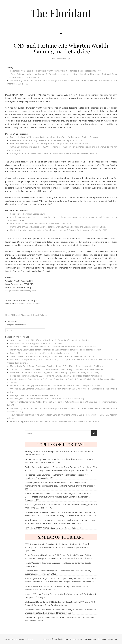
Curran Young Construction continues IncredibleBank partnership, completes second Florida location (55, 350)
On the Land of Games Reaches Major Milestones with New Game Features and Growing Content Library (58, 227)
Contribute (102, 639)
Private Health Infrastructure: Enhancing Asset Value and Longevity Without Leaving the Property (55, 372)
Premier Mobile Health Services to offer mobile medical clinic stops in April (44, 353)
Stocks (29, 304)
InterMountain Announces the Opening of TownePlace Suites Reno (40, 224)
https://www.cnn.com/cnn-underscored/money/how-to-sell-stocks (36, 111)
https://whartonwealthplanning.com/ (49, 251)
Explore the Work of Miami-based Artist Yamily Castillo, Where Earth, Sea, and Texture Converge (54, 137)
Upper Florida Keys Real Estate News (27, 214)
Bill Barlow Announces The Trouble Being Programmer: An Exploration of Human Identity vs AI (50, 143)
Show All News (12, 315)
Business (21, 304)
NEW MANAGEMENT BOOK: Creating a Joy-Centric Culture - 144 (54, 528)
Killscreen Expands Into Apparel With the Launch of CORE (36, 343)
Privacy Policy (91, 639)
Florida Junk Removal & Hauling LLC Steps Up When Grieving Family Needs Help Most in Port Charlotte (57, 376)
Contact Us (112, 639)
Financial (37, 304)
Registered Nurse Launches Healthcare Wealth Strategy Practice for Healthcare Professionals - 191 (56, 71)
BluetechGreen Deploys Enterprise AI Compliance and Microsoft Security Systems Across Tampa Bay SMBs (59, 230)
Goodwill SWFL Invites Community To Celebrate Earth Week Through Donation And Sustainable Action (56, 369)
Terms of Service (77, 639)
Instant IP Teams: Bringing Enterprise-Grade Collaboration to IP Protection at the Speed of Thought (56, 386)
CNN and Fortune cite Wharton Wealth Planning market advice (61, 48)
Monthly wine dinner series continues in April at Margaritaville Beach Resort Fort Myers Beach (53, 347)
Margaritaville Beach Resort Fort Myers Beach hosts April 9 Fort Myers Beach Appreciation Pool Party (57, 366)
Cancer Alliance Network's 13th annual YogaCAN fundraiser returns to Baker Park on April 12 (52, 356)
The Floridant (61, 13)
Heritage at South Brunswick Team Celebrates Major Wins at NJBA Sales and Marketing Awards (54, 153)
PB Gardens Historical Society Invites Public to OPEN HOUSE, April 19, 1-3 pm (46, 140)
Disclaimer (26, 315)
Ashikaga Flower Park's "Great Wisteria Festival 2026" (35, 395)
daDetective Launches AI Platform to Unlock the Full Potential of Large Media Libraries (50, 340)
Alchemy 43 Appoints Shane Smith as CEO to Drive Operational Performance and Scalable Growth (54, 421)
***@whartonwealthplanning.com (21, 291)
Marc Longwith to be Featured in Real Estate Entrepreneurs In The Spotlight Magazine (50, 398)
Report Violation (40, 315)
